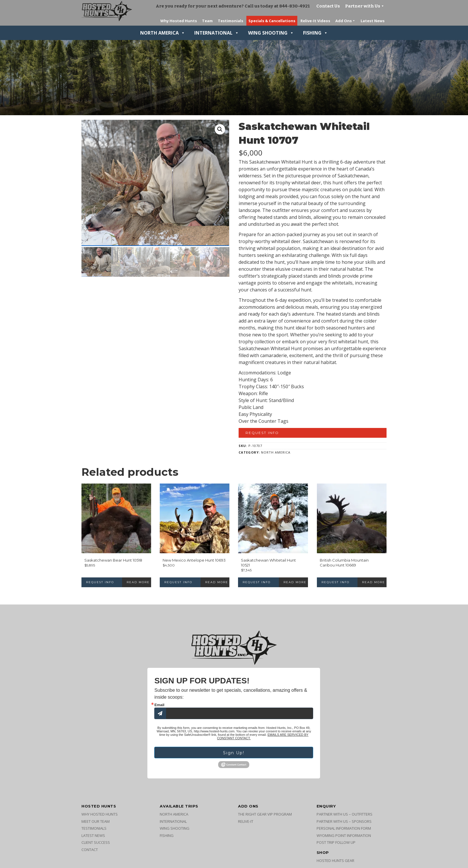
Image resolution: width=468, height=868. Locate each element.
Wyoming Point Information (344, 835)
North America (163, 33)
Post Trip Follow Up (336, 842)
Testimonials (94, 828)
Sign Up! (234, 753)
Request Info (262, 433)
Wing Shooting (271, 33)
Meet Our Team (96, 821)
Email (159, 705)
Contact (90, 850)
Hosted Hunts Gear (335, 861)
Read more (138, 582)
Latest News (93, 835)
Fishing (315, 33)
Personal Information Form (344, 828)
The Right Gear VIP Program (265, 814)
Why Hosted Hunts (100, 814)
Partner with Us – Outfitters (345, 814)
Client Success (96, 842)
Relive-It (246, 821)
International (217, 33)
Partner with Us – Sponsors (344, 821)
